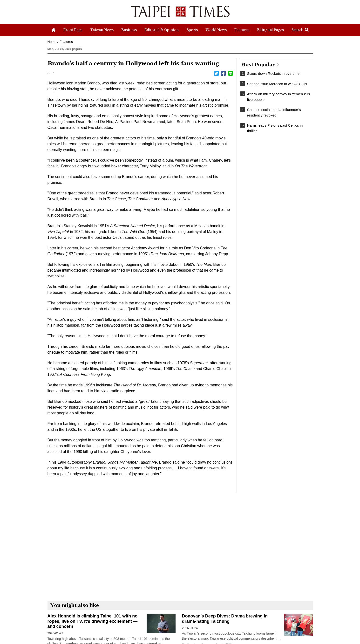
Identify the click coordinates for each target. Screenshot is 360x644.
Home (52, 42)
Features (66, 42)
